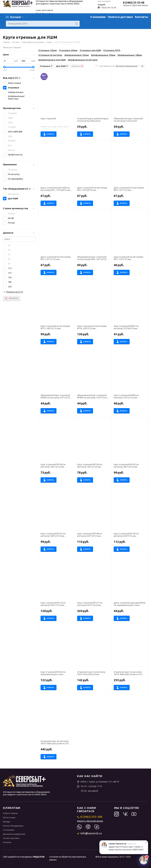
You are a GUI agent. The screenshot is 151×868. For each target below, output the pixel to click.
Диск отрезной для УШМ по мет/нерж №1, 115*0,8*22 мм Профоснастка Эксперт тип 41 (56, 189)
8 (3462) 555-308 (90, 817)
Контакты (142, 17)
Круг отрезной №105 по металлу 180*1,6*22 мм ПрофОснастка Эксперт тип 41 (130, 466)
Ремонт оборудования (13, 826)
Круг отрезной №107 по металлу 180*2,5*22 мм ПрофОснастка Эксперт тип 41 (57, 535)
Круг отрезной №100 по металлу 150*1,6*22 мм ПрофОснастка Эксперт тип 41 (57, 466)
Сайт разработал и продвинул (24, 857)
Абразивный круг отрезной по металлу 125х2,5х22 (128, 120)
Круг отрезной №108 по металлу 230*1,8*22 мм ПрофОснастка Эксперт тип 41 (93, 535)
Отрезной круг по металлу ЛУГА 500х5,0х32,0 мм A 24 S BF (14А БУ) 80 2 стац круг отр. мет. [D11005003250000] (56, 743)
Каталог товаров (10, 813)
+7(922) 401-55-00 (107, 8)
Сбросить (77, 66)
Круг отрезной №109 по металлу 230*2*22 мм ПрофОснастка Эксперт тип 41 (130, 535)
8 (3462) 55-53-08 (134, 3)
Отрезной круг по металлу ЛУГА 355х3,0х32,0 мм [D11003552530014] (91, 673)
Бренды (6, 822)
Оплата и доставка (120, 17)
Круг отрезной (48, 119)
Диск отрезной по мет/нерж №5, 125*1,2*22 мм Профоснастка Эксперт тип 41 (56, 258)
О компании (98, 17)
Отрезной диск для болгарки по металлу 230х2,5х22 (93, 120)
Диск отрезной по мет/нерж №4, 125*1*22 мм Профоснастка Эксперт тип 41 (130, 189)
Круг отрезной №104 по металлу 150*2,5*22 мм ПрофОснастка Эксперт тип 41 (93, 466)
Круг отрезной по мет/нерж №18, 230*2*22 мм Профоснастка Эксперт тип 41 (93, 327)
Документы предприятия (14, 834)
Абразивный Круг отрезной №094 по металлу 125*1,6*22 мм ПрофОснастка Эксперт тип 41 (55, 397)
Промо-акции (9, 817)
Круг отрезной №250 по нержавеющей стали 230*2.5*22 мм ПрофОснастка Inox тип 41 (56, 673)
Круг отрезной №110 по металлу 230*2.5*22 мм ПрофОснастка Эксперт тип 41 (57, 604)
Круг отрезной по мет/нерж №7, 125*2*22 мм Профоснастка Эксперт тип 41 (130, 258)
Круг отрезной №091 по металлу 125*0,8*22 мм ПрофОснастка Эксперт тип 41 (130, 327)
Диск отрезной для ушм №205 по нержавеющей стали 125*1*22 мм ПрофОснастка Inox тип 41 (130, 604)
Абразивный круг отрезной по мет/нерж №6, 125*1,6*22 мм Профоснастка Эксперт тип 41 (92, 258)
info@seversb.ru (89, 833)
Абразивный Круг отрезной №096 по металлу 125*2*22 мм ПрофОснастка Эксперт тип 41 (93, 397)
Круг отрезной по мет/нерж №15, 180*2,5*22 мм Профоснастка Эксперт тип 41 (56, 327)
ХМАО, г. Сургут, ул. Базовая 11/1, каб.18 (98, 782)
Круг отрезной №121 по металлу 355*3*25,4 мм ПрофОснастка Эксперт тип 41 (93, 604)
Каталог (16, 17)
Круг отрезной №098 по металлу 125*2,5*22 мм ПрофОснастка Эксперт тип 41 (130, 397)
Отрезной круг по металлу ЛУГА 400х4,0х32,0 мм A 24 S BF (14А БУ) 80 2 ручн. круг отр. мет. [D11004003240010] (129, 673)
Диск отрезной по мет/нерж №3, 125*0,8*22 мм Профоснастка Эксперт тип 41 (93, 189)
